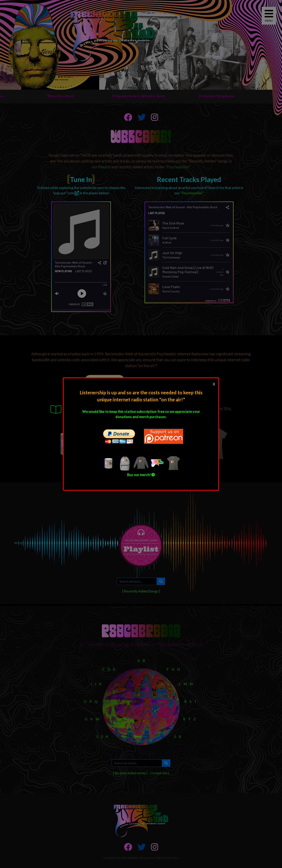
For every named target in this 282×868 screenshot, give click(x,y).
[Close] (214, 384)
